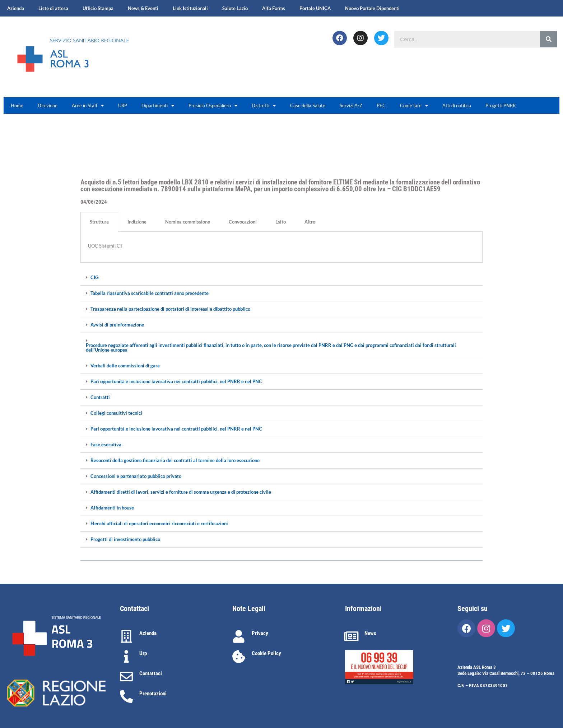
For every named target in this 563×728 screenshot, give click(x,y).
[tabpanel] (281, 247)
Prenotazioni (153, 694)
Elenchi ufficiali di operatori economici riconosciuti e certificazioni (159, 524)
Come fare (414, 106)
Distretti (264, 106)
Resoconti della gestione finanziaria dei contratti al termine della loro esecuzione (175, 461)
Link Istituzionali (190, 8)
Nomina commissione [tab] (188, 222)
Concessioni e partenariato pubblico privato (136, 476)
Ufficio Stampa (98, 8)
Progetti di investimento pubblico (125, 539)
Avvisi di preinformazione (117, 325)
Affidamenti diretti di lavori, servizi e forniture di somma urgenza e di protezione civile (181, 492)
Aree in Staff (88, 106)
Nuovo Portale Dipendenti (372, 8)
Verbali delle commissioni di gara (125, 366)
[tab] (281, 278)
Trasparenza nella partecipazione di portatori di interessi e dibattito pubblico (170, 309)
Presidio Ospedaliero (213, 106)
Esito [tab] (281, 222)
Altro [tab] (310, 222)
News (370, 633)
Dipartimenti (158, 106)
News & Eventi (143, 8)
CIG (94, 278)
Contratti (100, 397)
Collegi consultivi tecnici (116, 413)
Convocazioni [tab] (243, 222)
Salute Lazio (235, 8)
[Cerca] (548, 39)
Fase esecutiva (106, 445)
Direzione (48, 105)
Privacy (260, 633)
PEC (381, 105)
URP (123, 105)
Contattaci (151, 673)
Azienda (16, 8)
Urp (143, 653)
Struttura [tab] (99, 222)
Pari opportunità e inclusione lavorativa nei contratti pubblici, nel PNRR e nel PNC (176, 382)
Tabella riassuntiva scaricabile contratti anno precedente (150, 293)
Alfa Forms (274, 8)
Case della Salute (308, 105)
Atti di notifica (457, 105)
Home (17, 105)
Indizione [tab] (137, 222)
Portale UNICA (315, 8)
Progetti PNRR (501, 105)
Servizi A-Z (351, 105)
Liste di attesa (53, 8)
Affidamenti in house (112, 508)
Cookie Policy (266, 653)
